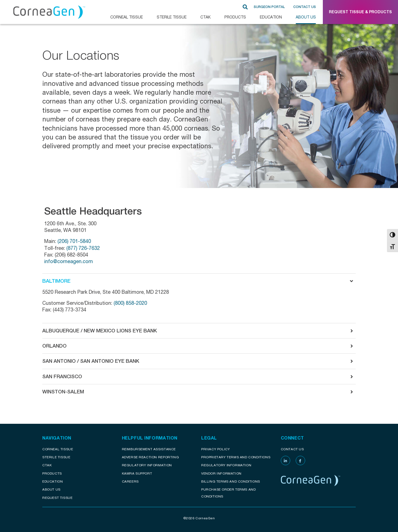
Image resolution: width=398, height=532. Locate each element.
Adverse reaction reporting (150, 457)
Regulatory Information (147, 465)
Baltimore (56, 281)
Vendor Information (221, 473)
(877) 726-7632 (83, 248)
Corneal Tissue (58, 449)
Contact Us (305, 7)
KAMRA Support (137, 473)
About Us (306, 17)
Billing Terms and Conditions (231, 481)
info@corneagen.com (69, 261)
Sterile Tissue (172, 17)
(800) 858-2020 (130, 303)
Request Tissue (57, 498)
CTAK (205, 17)
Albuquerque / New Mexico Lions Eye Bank (100, 331)
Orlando (54, 346)
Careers (130, 481)
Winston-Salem (63, 392)
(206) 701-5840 (74, 241)
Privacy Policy (215, 449)
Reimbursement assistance (149, 449)
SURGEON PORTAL (269, 7)
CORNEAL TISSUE (127, 17)
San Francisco (62, 376)
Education (271, 17)
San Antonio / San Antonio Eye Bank (91, 361)
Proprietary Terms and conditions (236, 457)
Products (235, 17)
